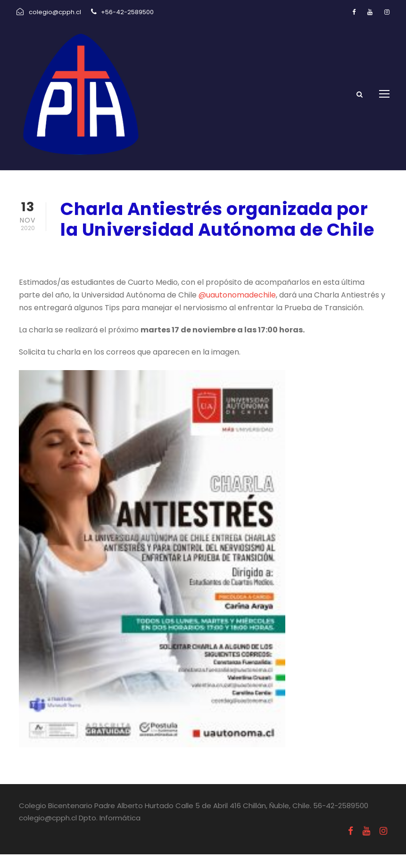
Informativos (174, 268)
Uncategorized (235, 268)
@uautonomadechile (237, 308)
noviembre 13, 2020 (96, 268)
